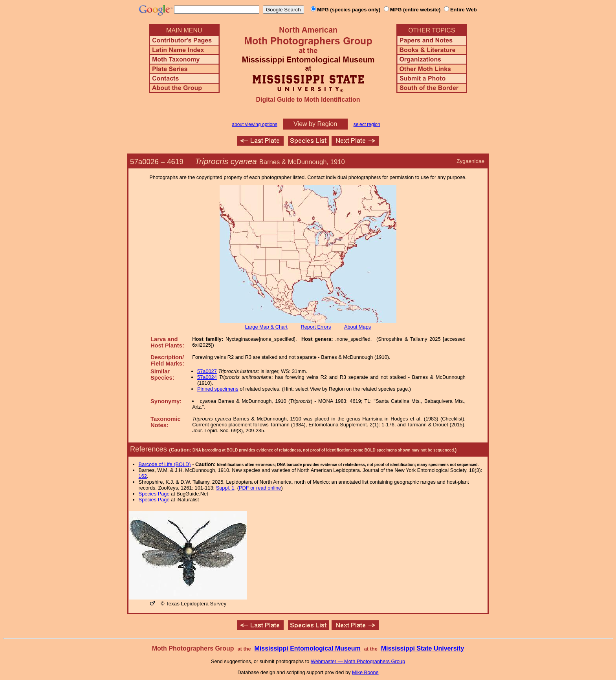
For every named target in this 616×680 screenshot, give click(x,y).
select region (367, 124)
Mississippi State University (423, 648)
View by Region (315, 124)
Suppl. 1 (225, 488)
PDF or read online (260, 488)
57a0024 (207, 377)
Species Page (154, 494)
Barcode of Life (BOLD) (165, 464)
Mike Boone (365, 672)
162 (143, 476)
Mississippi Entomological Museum (307, 648)
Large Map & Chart (266, 327)
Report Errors (316, 327)
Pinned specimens (218, 389)
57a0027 (207, 371)
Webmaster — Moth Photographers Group (358, 661)
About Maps (357, 327)
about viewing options (254, 124)
